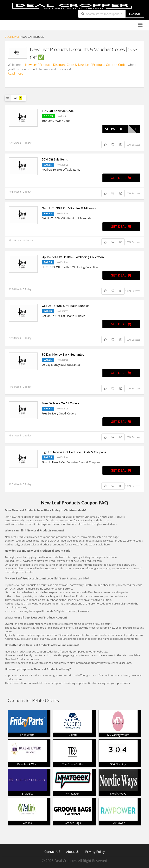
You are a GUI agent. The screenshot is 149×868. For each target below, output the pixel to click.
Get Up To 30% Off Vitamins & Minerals (69, 208)
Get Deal (121, 178)
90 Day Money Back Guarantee (63, 354)
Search (135, 14)
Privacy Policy (95, 852)
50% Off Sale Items (55, 159)
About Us (73, 852)
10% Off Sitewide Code (58, 111)
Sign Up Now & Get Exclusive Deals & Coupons (74, 452)
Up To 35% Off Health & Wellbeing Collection (73, 257)
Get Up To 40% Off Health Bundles (65, 306)
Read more (15, 73)
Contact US (52, 852)
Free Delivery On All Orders (61, 403)
